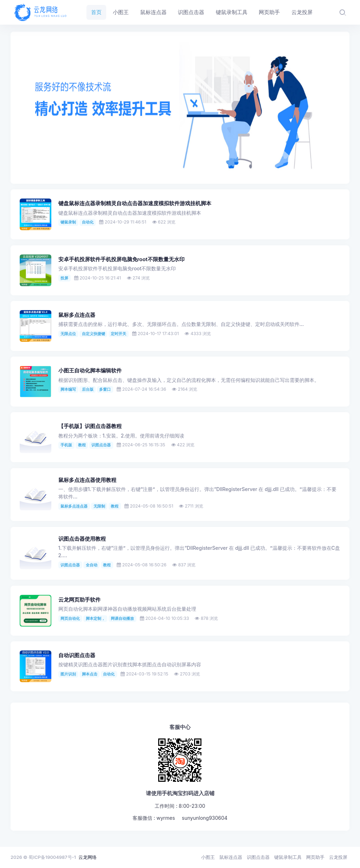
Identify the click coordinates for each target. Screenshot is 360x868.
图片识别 (68, 674)
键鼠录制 (68, 222)
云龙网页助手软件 (79, 600)
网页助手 (315, 857)
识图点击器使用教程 (82, 539)
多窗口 (105, 389)
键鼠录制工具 (288, 857)
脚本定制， (95, 618)
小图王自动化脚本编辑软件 (90, 371)
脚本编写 (68, 389)
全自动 (92, 565)
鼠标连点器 (231, 857)
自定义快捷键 (94, 334)
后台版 (88, 389)
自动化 (88, 222)
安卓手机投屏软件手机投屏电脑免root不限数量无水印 (121, 259)
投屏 (64, 278)
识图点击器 (101, 445)
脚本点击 (90, 674)
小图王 (208, 857)
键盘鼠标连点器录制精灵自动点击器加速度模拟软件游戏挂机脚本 (135, 203)
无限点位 (68, 334)
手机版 (66, 445)
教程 (82, 445)
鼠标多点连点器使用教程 (87, 480)
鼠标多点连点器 (77, 315)
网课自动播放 (122, 618)
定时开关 (118, 334)
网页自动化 (70, 618)
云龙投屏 (338, 857)
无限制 (99, 506)
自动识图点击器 (77, 655)
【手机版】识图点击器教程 (90, 426)
